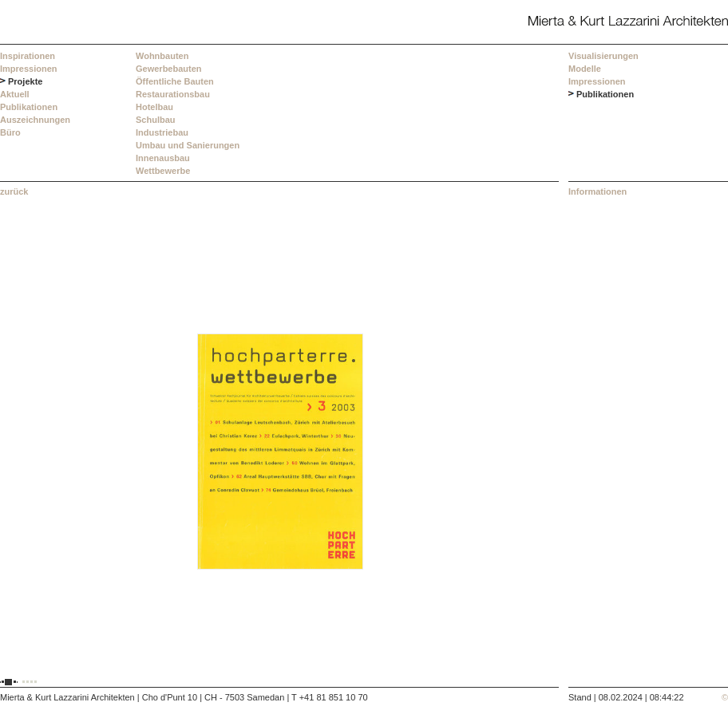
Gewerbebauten (169, 69)
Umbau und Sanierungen (188, 145)
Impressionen (29, 69)
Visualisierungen (603, 56)
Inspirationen (28, 56)
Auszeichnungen (35, 120)
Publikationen (29, 107)
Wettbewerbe (163, 171)
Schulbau (156, 120)
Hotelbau (154, 107)
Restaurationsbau (173, 94)
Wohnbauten (162, 56)
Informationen (597, 191)
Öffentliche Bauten (175, 81)
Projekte (25, 81)
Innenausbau (163, 158)
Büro (10, 132)
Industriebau (162, 132)
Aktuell (15, 94)
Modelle (585, 69)
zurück (14, 191)
